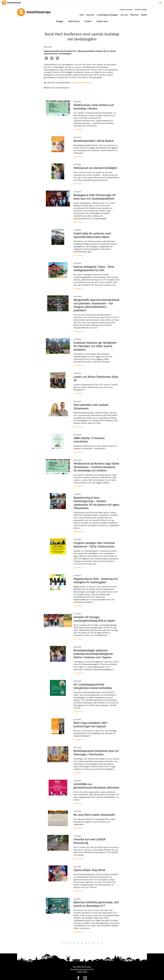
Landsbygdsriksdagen (107, 9)
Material (134, 9)
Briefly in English (141, 4)
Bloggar (60, 16)
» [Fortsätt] (101, 938)
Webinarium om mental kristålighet (95, 163)
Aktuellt (90, 9)
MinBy (144, 9)
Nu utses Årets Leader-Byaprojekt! (94, 809)
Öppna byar (102, 16)
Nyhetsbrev (74, 16)
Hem (82, 9)
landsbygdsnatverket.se (81, 77)
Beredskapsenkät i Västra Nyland (94, 135)
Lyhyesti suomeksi (126, 4)
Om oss (124, 9)
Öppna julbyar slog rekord (89, 865)
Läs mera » (79, 124)
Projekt (88, 16)
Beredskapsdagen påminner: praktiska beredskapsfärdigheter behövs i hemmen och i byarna (93, 648)
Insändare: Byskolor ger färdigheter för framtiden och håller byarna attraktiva (95, 341)
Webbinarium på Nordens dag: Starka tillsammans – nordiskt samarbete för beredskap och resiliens (96, 462)
